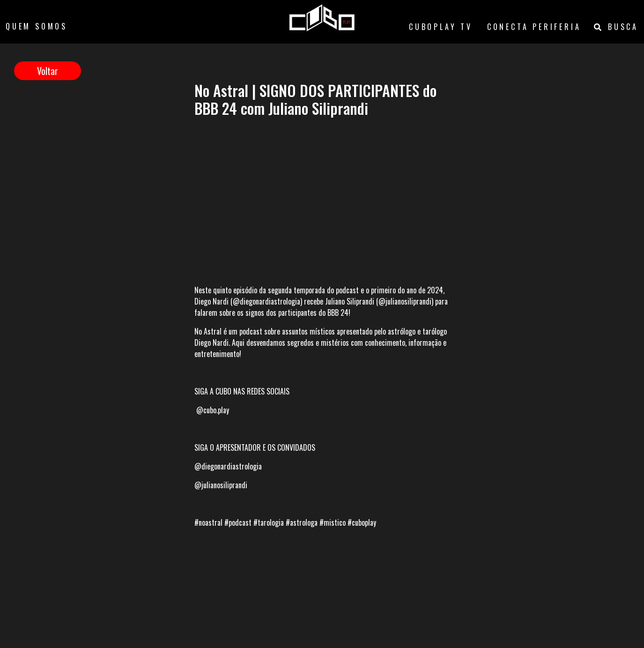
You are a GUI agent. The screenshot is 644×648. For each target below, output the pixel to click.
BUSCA (616, 27)
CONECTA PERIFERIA (534, 27)
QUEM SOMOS (37, 26)
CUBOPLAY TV (441, 27)
